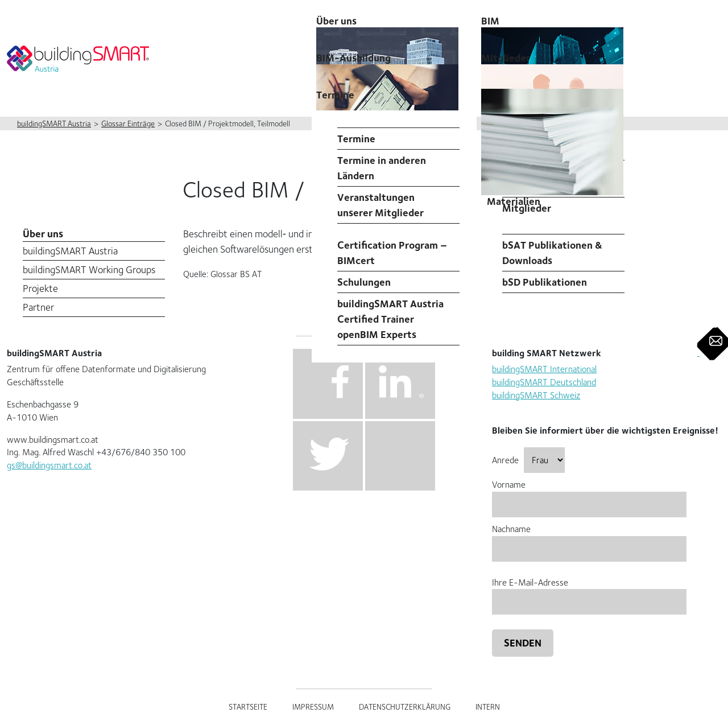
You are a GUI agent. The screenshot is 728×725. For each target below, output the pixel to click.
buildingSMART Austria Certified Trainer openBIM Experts (390, 319)
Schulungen (364, 282)
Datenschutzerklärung (405, 707)
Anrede (528, 460)
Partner (38, 307)
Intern (488, 707)
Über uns (43, 234)
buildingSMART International (544, 369)
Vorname (589, 494)
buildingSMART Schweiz (536, 395)
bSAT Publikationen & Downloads (552, 253)
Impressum (313, 707)
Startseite (248, 707)
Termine (335, 95)
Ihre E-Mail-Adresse (589, 592)
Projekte (40, 288)
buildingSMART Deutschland (544, 382)
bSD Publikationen (545, 282)
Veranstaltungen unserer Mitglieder (380, 205)
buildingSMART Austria (70, 251)
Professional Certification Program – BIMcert (392, 245)
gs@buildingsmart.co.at (49, 465)
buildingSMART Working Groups (89, 269)
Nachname (589, 539)
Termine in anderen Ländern (382, 168)
